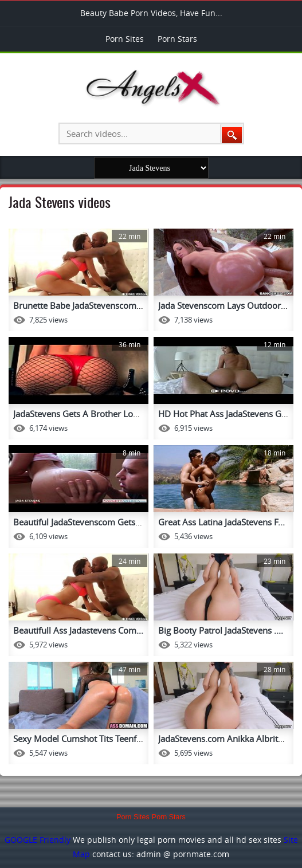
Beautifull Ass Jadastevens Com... (78, 630)
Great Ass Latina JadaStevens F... (221, 522)
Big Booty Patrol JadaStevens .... (221, 630)
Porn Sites (125, 39)
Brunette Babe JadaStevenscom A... (82, 305)
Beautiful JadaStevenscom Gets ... (79, 522)
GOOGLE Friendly (38, 840)
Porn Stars (177, 39)
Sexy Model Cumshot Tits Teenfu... (81, 739)
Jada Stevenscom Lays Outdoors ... (226, 305)
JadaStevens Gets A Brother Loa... (79, 414)
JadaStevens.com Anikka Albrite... (224, 739)
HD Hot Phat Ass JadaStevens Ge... (225, 414)
